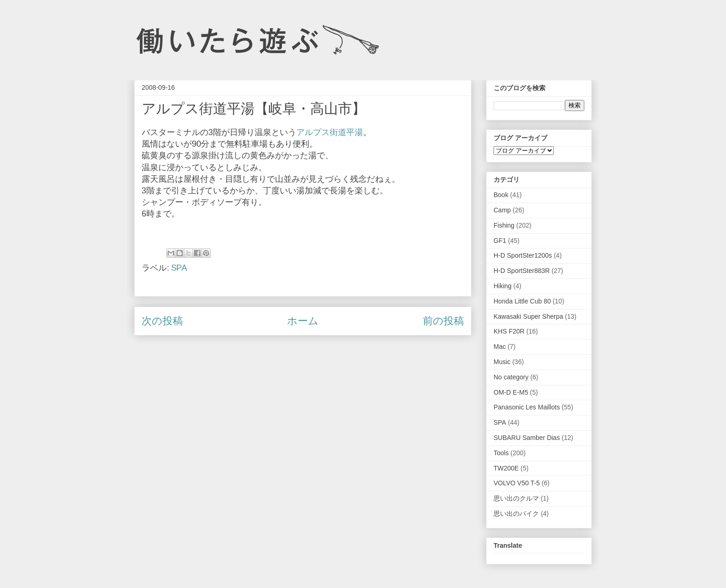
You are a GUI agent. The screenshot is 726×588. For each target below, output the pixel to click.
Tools (501, 453)
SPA (179, 268)
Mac (500, 347)
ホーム (303, 321)
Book (501, 195)
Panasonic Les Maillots (527, 407)
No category (511, 377)
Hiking (503, 286)
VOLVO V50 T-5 (517, 483)
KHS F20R (509, 331)
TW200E (506, 468)
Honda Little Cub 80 (522, 301)
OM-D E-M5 (511, 392)
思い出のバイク (516, 514)
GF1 (500, 241)
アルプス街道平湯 (330, 132)
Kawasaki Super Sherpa (528, 316)
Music (502, 362)
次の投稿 (162, 321)
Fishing (504, 225)
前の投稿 (443, 321)
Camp (502, 210)
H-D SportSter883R (522, 271)
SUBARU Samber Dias (527, 438)
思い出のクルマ (516, 498)
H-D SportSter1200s (523, 255)
